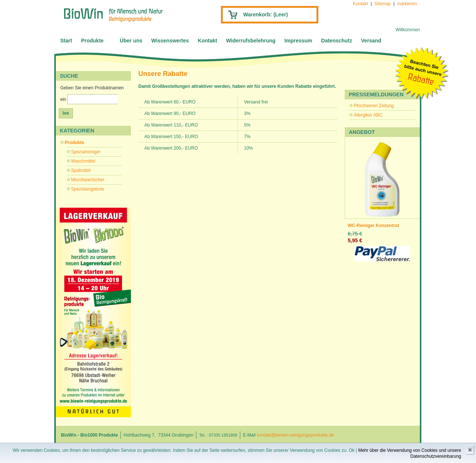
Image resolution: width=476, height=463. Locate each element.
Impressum (298, 41)
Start (66, 41)
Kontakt (361, 4)
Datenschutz (337, 41)
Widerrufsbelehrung (251, 41)
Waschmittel (83, 161)
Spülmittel (81, 170)
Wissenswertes (170, 41)
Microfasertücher (88, 180)
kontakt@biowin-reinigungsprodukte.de (296, 435)
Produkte (92, 41)
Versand (371, 41)
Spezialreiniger (86, 152)
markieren (407, 4)
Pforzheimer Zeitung (374, 106)
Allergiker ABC (368, 115)
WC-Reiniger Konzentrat (373, 226)
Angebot (362, 132)
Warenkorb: (266, 15)
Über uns (131, 41)
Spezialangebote (88, 189)
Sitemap (383, 4)
